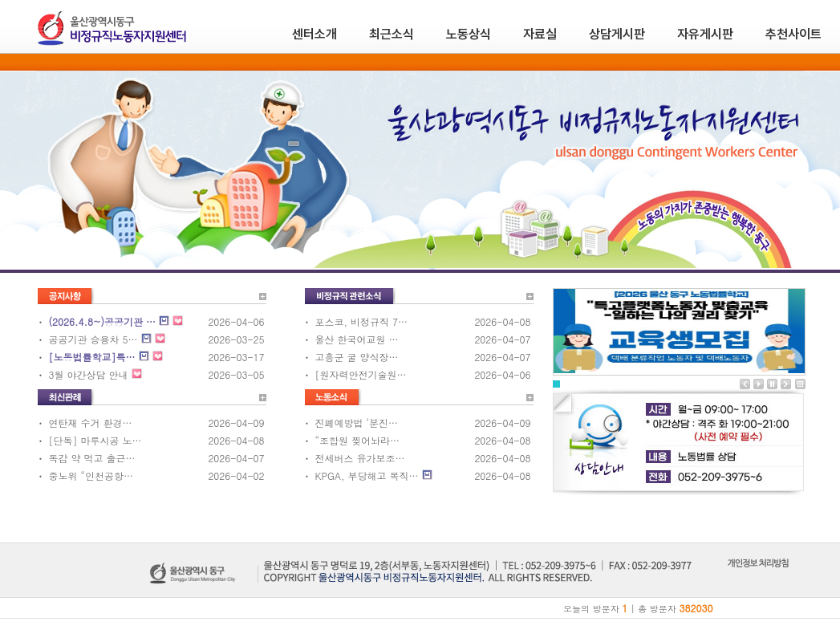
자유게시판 (705, 34)
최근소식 (392, 34)
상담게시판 (617, 34)
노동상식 (469, 34)
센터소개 (314, 34)
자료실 (540, 34)
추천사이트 (793, 34)
